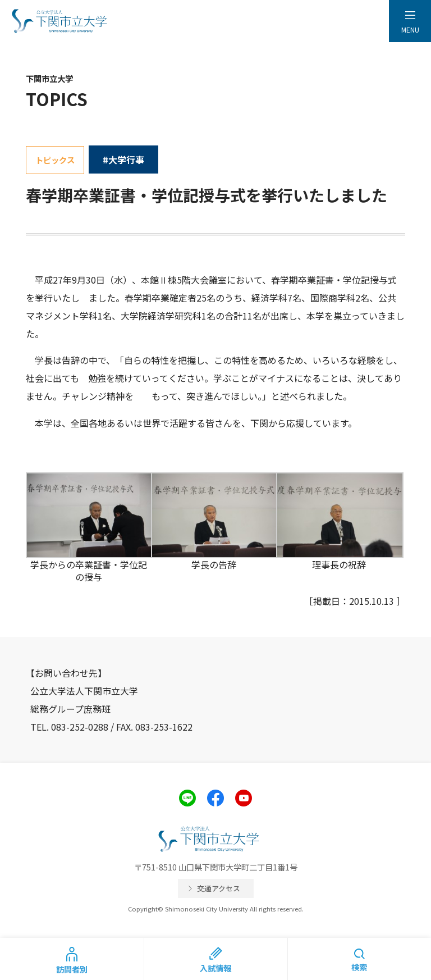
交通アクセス (219, 888)
